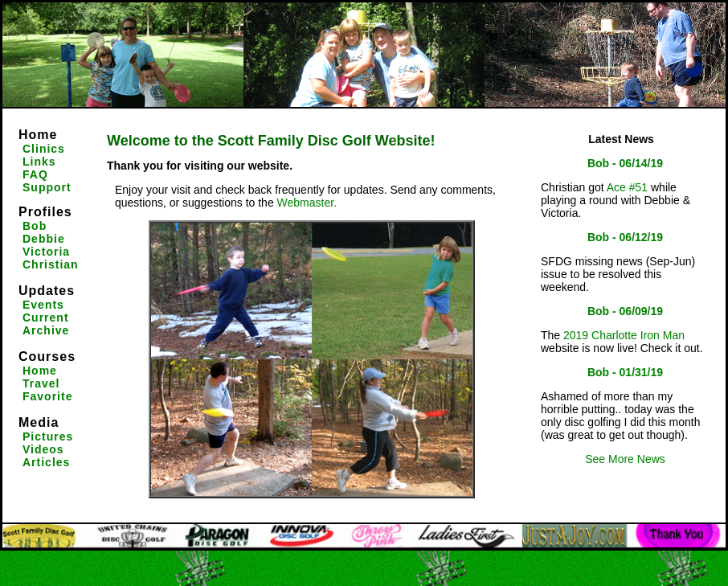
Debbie (44, 239)
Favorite (47, 396)
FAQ (35, 174)
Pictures (48, 436)
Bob (35, 226)
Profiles (45, 212)
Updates (47, 291)
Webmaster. (307, 203)
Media (39, 422)
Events (43, 305)
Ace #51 (627, 187)
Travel (41, 383)
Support (47, 187)
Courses (47, 357)
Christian (51, 264)
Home (38, 135)
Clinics (44, 149)
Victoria (46, 252)
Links (39, 162)
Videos (43, 449)
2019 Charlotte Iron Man (624, 335)
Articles (46, 462)
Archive (46, 330)
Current (46, 318)
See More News (625, 459)
